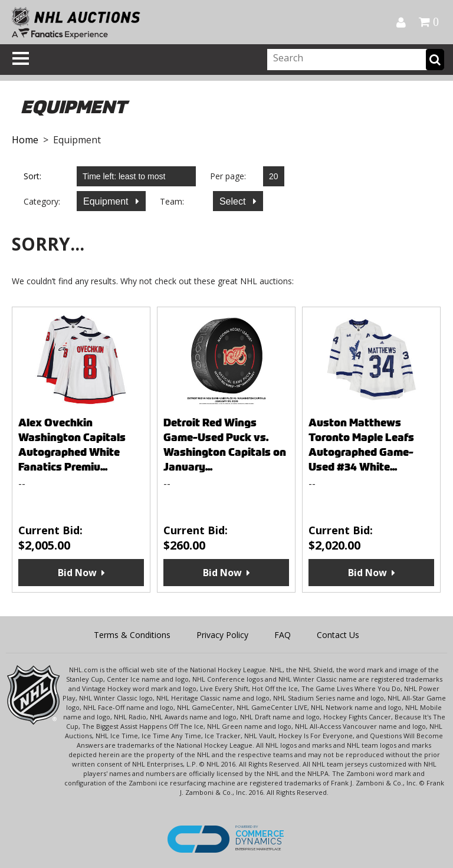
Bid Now (77, 573)
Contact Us (338, 635)
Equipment (107, 201)
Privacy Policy (222, 635)
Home (25, 140)
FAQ (283, 635)
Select (234, 201)
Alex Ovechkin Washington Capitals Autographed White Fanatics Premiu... (72, 445)
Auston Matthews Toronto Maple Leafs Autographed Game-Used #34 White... (361, 445)
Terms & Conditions (132, 635)
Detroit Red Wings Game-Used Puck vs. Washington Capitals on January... (225, 445)
